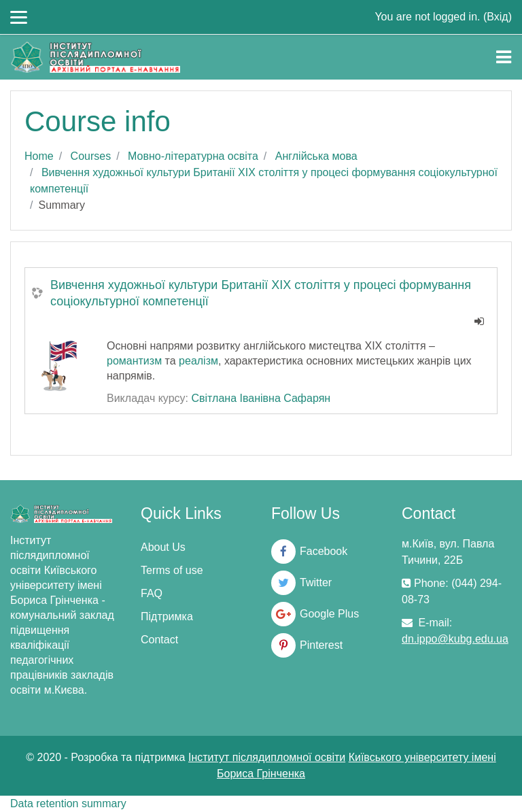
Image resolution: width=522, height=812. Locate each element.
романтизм (134, 361)
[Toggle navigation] (504, 57)
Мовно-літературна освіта (193, 156)
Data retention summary (68, 803)
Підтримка (167, 616)
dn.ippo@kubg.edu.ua (455, 639)
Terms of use (172, 570)
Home (39, 156)
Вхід (497, 17)
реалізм (198, 361)
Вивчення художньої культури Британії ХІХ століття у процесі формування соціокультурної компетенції (261, 293)
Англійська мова (316, 156)
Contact (159, 640)
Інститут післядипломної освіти (267, 757)
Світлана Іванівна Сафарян (261, 398)
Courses (91, 156)
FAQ (152, 593)
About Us (163, 547)
